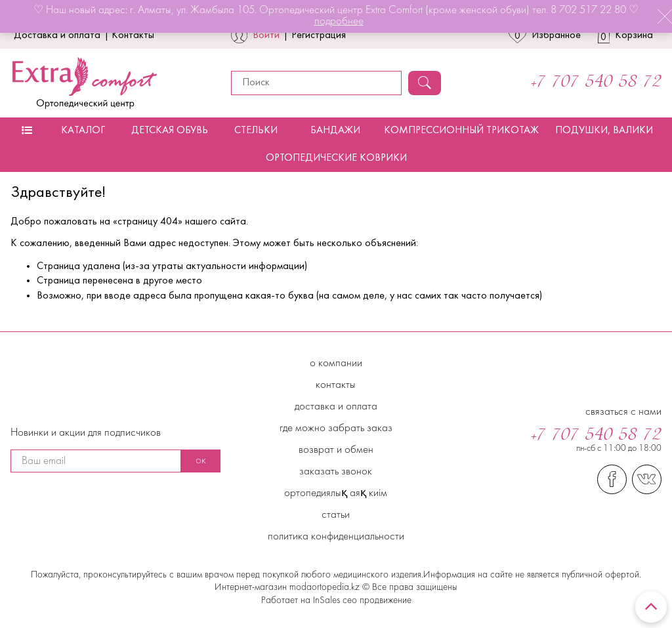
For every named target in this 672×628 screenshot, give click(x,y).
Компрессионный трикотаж (461, 131)
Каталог (83, 131)
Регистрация (319, 35)
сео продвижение (376, 601)
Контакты (133, 35)
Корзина (626, 35)
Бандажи (335, 131)
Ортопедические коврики (336, 158)
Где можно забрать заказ (336, 429)
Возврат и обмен (336, 450)
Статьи (336, 515)
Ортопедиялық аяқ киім (336, 493)
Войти (266, 35)
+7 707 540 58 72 (596, 83)
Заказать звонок (336, 472)
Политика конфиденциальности (336, 537)
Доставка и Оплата (336, 407)
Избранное (545, 35)
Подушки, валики (604, 131)
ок (201, 461)
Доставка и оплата (57, 35)
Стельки (256, 131)
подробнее (339, 22)
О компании (336, 364)
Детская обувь (170, 131)
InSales (326, 601)
